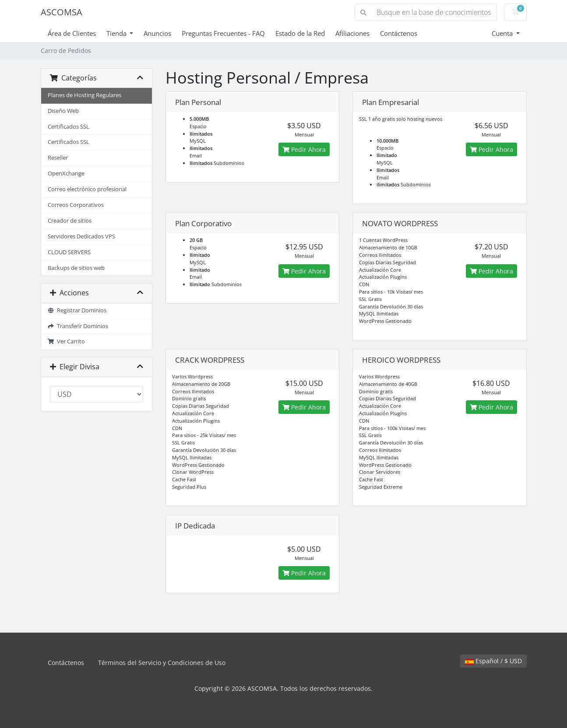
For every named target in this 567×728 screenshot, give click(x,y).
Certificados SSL (69, 127)
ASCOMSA (62, 12)
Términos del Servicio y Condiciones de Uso (162, 663)
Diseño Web (63, 111)
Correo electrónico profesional (87, 189)
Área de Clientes (72, 33)
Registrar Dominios (77, 310)
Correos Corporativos (76, 205)
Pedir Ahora (304, 149)
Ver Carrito (67, 341)
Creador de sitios (70, 221)
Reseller (58, 158)
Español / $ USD (493, 661)
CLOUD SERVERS (69, 252)
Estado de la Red (300, 33)
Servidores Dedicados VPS (81, 236)
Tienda (117, 33)
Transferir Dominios (78, 326)
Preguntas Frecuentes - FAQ (223, 33)
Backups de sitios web (76, 268)
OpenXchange (66, 173)
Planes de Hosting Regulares (85, 95)
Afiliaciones (352, 33)
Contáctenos (399, 33)
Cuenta (503, 33)
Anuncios (157, 33)
